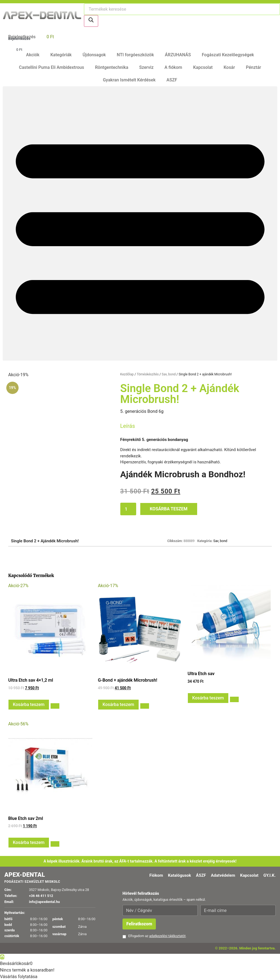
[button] (140, 223)
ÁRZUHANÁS (178, 55)
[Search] (91, 21)
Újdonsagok (94, 55)
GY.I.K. (269, 875)
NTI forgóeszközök (135, 55)
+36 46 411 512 (41, 896)
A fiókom (173, 67)
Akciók (33, 55)
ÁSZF (201, 875)
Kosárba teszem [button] (29, 704)
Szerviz (146, 67)
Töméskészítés (148, 374)
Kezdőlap (127, 374)
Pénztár (253, 67)
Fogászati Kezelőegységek (228, 55)
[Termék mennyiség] (128, 509)
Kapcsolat (203, 67)
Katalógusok (179, 875)
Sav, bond (169, 374)
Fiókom (156, 875)
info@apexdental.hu (44, 902)
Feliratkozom (139, 924)
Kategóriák (61, 55)
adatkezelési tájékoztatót (167, 936)
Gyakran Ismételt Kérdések (129, 80)
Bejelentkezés (19, 39)
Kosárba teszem (169, 509)
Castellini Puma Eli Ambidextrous (51, 67)
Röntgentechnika (112, 67)
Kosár (229, 67)
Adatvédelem (223, 875)
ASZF (172, 80)
